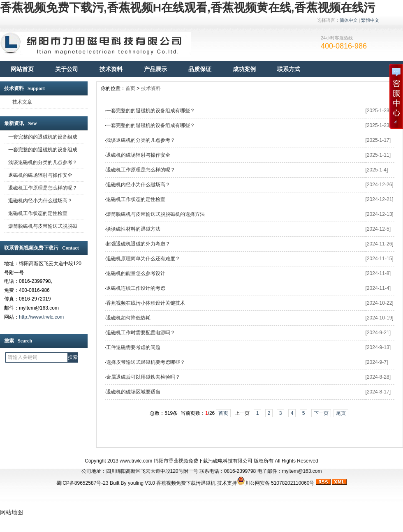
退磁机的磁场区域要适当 (133, 392)
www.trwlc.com (136, 461)
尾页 (341, 413)
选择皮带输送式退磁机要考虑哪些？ (146, 362)
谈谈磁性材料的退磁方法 (133, 229)
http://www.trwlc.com (41, 317)
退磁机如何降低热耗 (128, 318)
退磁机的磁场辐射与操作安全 (40, 175)
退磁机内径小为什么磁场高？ (40, 201)
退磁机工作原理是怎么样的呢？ (141, 170)
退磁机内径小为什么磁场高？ (138, 185)
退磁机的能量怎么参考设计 (136, 273)
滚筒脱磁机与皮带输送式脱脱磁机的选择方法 (155, 214)
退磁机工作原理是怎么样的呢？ (43, 188)
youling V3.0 (141, 483)
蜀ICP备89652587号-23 (82, 483)
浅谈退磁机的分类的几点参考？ (141, 140)
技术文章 (22, 102)
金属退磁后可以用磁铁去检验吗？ (143, 377)
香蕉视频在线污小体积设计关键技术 (146, 303)
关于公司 (67, 69)
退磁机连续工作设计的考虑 (136, 288)
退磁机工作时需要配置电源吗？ (141, 333)
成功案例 (244, 69)
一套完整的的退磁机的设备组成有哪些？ (151, 125)
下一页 (321, 413)
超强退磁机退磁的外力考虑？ (138, 244)
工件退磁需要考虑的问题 (133, 347)
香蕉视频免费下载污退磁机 (186, 483)
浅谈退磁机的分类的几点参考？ (43, 162)
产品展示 (155, 69)
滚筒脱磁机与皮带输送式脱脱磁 (43, 226)
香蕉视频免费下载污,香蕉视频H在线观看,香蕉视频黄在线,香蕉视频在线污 (188, 8)
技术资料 (111, 69)
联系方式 (289, 69)
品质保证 (200, 69)
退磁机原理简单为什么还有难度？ (143, 259)
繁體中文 (370, 20)
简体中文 (349, 20)
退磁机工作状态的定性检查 (38, 213)
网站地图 (12, 512)
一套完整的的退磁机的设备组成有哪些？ (151, 111)
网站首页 (22, 69)
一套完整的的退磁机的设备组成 (43, 137)
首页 (130, 88)
